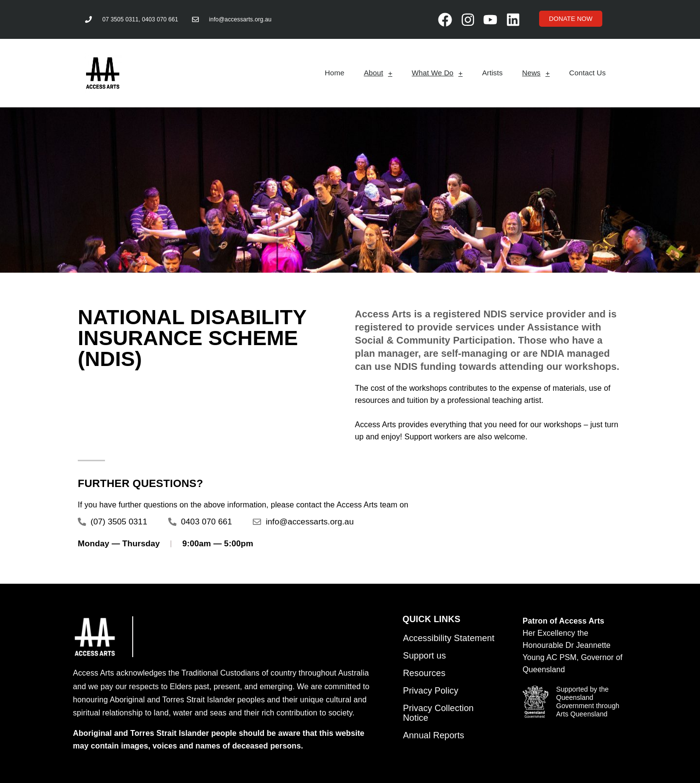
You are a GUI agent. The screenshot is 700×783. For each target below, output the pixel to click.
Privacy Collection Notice (438, 713)
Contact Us (587, 73)
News (536, 73)
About (378, 73)
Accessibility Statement (449, 638)
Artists (492, 73)
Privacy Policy (431, 691)
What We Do (437, 73)
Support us (424, 656)
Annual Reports (434, 735)
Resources (424, 673)
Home (334, 73)
